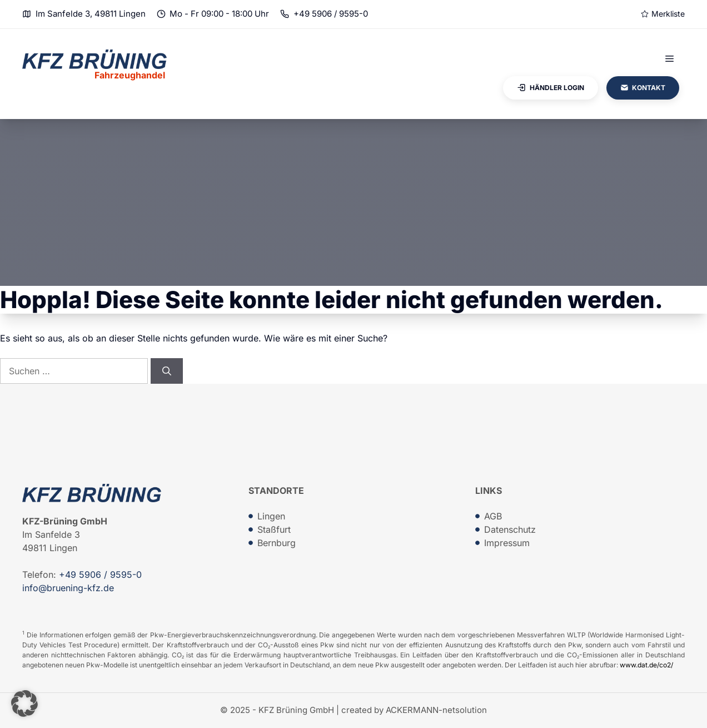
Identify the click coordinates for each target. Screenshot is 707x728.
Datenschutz (510, 529)
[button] (24, 704)
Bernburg (277, 543)
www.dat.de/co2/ (646, 665)
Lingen (271, 516)
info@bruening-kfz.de (68, 588)
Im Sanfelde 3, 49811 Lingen (91, 14)
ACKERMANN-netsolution (436, 710)
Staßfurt (274, 529)
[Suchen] (167, 371)
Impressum (507, 543)
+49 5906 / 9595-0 (331, 14)
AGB (493, 516)
